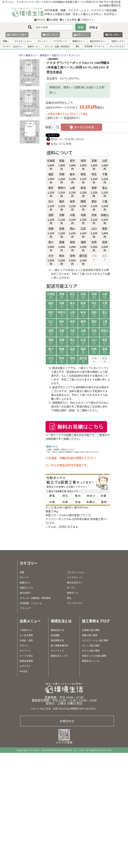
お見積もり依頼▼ (17, 35)
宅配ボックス (117, 41)
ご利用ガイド (86, 20)
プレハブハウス (117, 47)
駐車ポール (33, 47)
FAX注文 (40, 20)
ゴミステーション (22, 41)
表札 (77, 46)
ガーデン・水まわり (12, 47)
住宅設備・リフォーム (94, 46)
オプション (74, 55)
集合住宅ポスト (97, 41)
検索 (81, 27)
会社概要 (52, 20)
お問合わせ (67, 721)
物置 (5, 41)
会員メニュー (82, 35)
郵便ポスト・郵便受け (37, 55)
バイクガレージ (60, 41)
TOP (21, 55)
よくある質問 (68, 20)
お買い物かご (113, 35)
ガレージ (42, 41)
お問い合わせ (51, 35)
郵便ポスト (78, 41)
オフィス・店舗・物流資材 (57, 47)
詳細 (92, 27)
